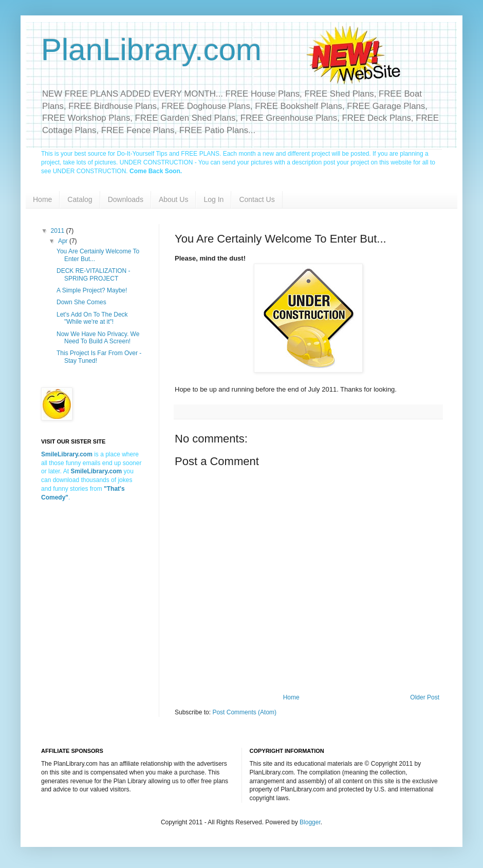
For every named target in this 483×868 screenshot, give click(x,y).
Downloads (126, 199)
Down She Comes (81, 302)
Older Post (425, 697)
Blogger (310, 822)
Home (42, 199)
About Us (174, 199)
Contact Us (257, 199)
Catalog (80, 199)
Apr (64, 241)
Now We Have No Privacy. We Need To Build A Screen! (98, 338)
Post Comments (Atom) (244, 712)
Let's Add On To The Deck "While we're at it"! (92, 318)
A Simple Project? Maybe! (92, 290)
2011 (59, 231)
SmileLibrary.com (96, 471)
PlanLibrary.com (151, 50)
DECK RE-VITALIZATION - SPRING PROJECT (94, 274)
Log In (213, 199)
